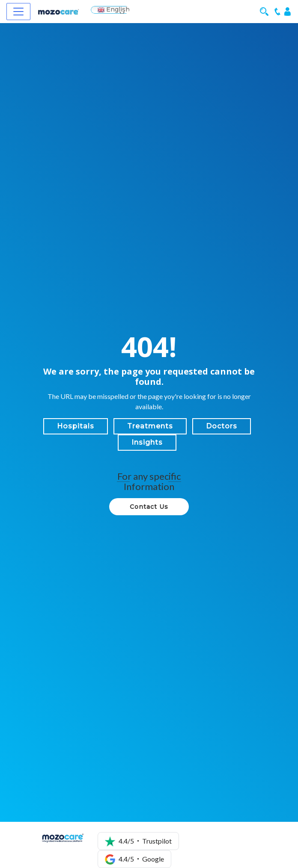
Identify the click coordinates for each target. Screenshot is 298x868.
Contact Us (149, 507)
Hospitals (76, 426)
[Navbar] (18, 12)
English (114, 10)
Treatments (150, 426)
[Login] (287, 11)
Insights (147, 442)
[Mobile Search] (266, 11)
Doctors (222, 426)
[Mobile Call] (277, 11)
